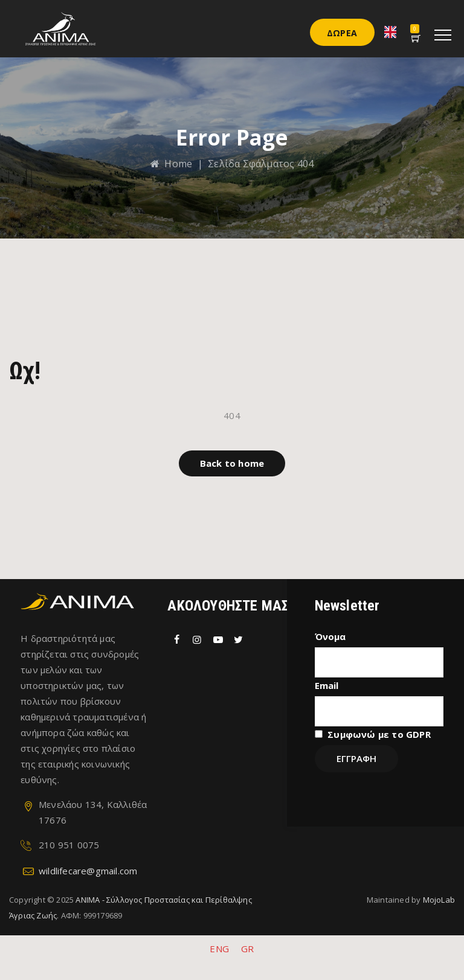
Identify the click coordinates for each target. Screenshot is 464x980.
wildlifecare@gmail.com (88, 871)
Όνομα (330, 636)
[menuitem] (219, 949)
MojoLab (439, 900)
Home (171, 164)
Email (327, 685)
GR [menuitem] (247, 949)
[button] (232, 463)
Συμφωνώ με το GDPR (379, 734)
